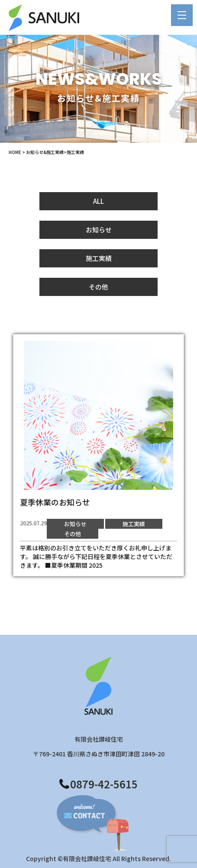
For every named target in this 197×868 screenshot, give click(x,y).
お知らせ (99, 230)
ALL (98, 201)
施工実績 (99, 258)
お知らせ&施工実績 (45, 152)
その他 (98, 287)
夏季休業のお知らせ (55, 502)
